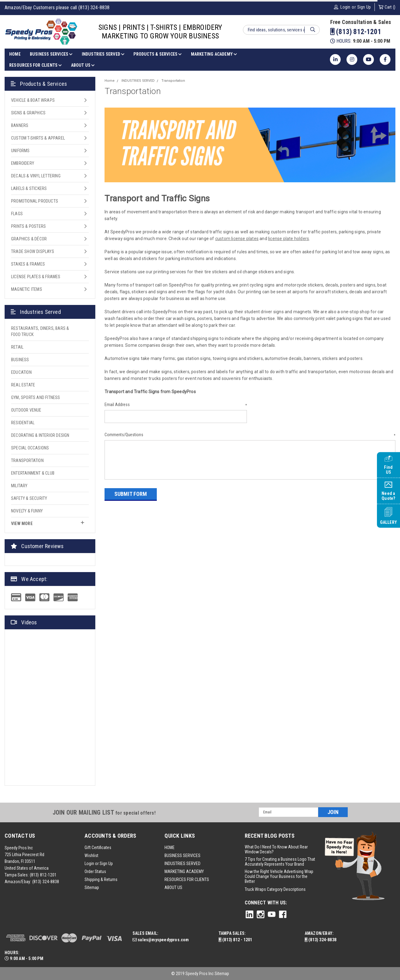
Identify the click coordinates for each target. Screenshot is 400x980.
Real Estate (23, 385)
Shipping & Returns (101, 879)
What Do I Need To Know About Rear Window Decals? (276, 849)
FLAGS (17, 214)
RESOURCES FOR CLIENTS (36, 65)
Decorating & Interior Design (40, 435)
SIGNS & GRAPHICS (28, 113)
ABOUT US (83, 65)
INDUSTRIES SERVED (103, 54)
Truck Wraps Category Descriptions (275, 889)
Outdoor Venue (26, 410)
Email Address (176, 405)
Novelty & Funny (27, 511)
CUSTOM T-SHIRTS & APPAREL (38, 138)
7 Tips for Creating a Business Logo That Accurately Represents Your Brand (280, 862)
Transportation (27, 460)
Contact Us (20, 836)
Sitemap (92, 887)
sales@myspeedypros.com (161, 940)
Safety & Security (29, 498)
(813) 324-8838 (46, 882)
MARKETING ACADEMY (214, 54)
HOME (15, 54)
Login (345, 7)
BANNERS (20, 125)
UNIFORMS (20, 151)
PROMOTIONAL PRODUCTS (35, 201)
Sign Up (364, 7)
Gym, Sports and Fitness (36, 397)
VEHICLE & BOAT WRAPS (33, 100)
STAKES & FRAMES (28, 264)
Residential (23, 423)
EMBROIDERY (23, 163)
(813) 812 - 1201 (236, 940)
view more (48, 523)
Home (110, 81)
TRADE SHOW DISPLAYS (33, 251)
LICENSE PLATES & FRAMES (36, 277)
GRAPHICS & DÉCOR (29, 239)
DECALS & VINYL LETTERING (36, 176)
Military (19, 486)
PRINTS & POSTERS (28, 226)
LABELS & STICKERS (29, 188)
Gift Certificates (98, 848)
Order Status (95, 871)
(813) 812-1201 (356, 32)
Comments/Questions (250, 435)
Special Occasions (30, 448)
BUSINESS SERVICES (51, 54)
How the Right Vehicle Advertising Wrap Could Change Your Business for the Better (279, 876)
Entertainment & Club (33, 473)
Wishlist (91, 856)
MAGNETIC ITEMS (27, 289)
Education (21, 372)
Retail (17, 347)
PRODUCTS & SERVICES (157, 54)
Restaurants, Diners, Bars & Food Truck (40, 331)
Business (20, 360)
